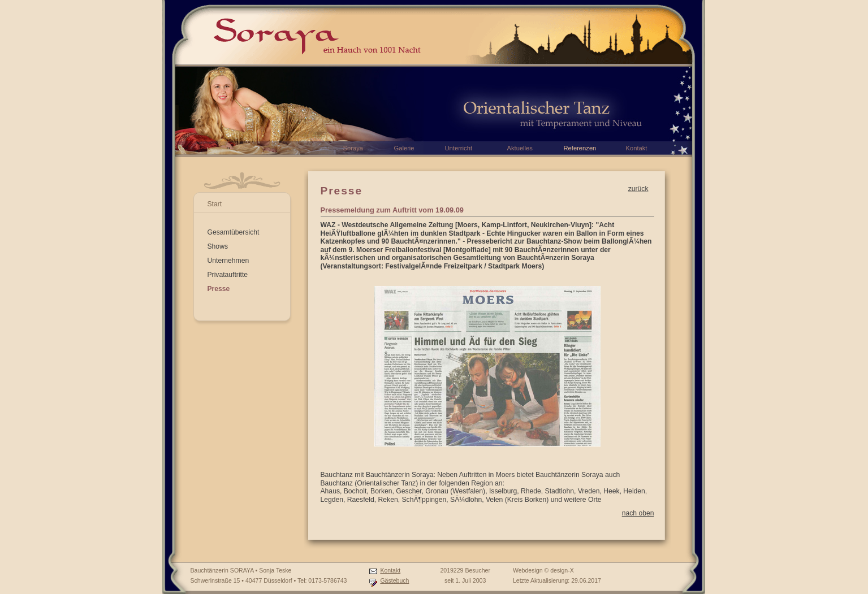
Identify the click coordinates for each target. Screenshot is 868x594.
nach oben (638, 513)
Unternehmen (228, 261)
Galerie (404, 148)
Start (215, 204)
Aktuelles (520, 148)
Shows (218, 246)
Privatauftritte (228, 275)
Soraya (353, 148)
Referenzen (580, 148)
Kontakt (390, 570)
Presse (219, 289)
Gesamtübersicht (234, 232)
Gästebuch (394, 580)
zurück (638, 189)
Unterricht (459, 148)
